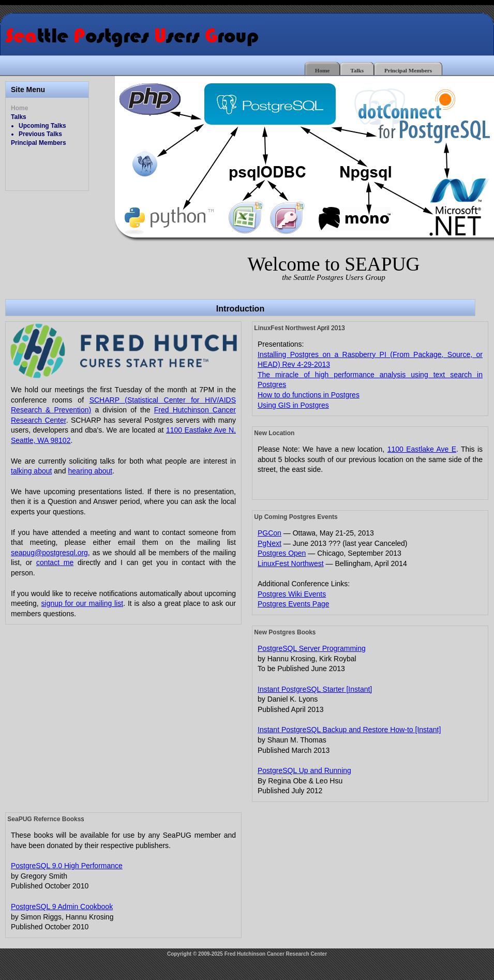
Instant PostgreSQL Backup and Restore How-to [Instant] (349, 730)
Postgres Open (282, 553)
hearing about (91, 471)
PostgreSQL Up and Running (304, 770)
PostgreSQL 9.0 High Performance (67, 866)
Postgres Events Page (294, 604)
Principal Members (408, 70)
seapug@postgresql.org (49, 553)
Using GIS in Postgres (293, 405)
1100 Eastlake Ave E (422, 449)
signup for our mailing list (83, 603)
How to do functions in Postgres (309, 395)
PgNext (270, 543)
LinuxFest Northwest (291, 563)
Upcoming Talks (42, 126)
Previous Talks (40, 134)
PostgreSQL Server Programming (312, 648)
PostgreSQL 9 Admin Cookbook (62, 907)
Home (323, 70)
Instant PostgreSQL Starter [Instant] (315, 689)
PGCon (270, 533)
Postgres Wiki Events (292, 594)
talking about (31, 471)
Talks (357, 70)
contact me (55, 562)
